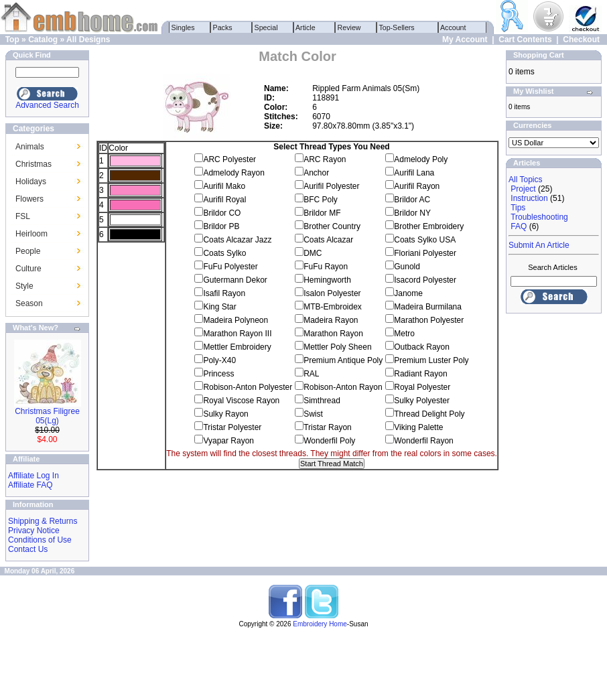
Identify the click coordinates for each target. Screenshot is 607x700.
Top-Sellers (397, 27)
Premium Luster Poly (431, 360)
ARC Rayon (325, 159)
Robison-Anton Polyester (248, 387)
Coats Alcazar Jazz (237, 240)
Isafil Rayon (224, 293)
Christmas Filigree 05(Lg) (47, 416)
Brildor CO (222, 213)
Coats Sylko (224, 253)
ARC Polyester (229, 159)
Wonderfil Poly (329, 441)
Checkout (581, 40)
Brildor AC (412, 200)
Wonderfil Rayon (424, 441)
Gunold (407, 267)
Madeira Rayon (331, 320)
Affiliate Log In (33, 476)
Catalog (43, 40)
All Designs (88, 40)
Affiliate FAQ (30, 485)
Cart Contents (525, 40)
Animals (30, 147)
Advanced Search (47, 105)
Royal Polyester (422, 387)
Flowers (29, 199)
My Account (465, 40)
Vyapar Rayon (228, 441)
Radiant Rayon (420, 374)
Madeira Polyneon (235, 320)
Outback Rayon (422, 347)
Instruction (529, 198)
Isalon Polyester (332, 293)
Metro (404, 334)
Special (266, 27)
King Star (219, 307)
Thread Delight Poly (429, 414)
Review (349, 27)
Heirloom (31, 234)
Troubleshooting (539, 217)
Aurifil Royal (224, 200)
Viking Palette (418, 427)
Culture (28, 269)
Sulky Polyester (422, 401)
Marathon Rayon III (237, 334)
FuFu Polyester (230, 267)
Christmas (33, 164)
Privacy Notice (34, 531)
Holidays (31, 182)
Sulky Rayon (225, 414)
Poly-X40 (219, 360)
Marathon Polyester (429, 320)
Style (24, 286)
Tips (518, 208)
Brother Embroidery (429, 226)
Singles (183, 27)
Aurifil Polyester (331, 186)
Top (12, 40)
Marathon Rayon (333, 334)
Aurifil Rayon (417, 186)
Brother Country (332, 226)
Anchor (316, 173)
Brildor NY (412, 213)
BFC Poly (321, 200)
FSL (23, 216)
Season (29, 303)
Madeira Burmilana (428, 307)
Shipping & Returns (43, 521)
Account (454, 27)
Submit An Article (539, 245)
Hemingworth (327, 280)
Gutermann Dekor (235, 280)
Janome (408, 293)
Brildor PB (221, 226)
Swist (313, 414)
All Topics (525, 180)
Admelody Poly (421, 159)
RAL (311, 374)
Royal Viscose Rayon (241, 401)
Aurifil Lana (414, 173)
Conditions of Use (40, 540)
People (28, 251)
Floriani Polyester (425, 253)
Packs (223, 27)
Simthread (322, 401)
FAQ (519, 226)
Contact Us (28, 549)
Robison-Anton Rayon (343, 387)
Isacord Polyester (425, 280)
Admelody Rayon (233, 173)
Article (306, 27)
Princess (218, 374)
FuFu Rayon (326, 267)
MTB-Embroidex (333, 307)
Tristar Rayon (328, 427)
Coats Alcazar (328, 240)
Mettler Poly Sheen (337, 347)
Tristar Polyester (232, 427)
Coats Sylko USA (425, 240)
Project (523, 189)
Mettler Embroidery (237, 347)
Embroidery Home (320, 624)
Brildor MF (322, 213)
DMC (313, 253)
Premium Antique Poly (343, 360)
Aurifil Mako (224, 186)
